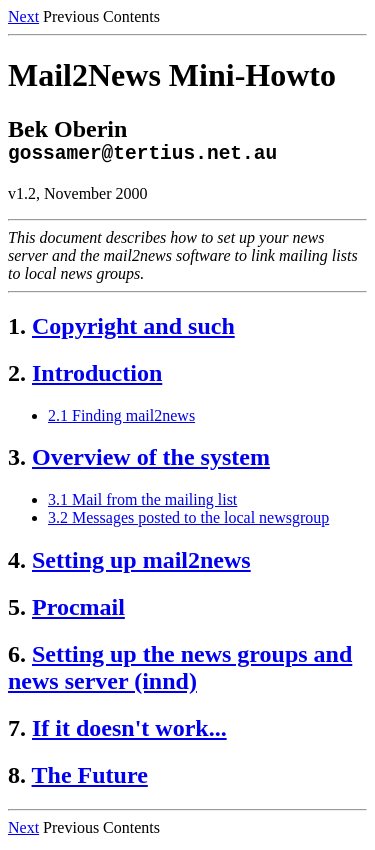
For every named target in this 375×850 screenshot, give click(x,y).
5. (17, 612)
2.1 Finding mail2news (121, 420)
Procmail (78, 612)
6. (17, 659)
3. (17, 462)
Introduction (97, 378)
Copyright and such (133, 331)
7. (17, 733)
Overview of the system (151, 462)
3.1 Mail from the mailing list (142, 504)
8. (17, 780)
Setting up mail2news (141, 565)
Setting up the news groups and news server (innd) (180, 672)
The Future (90, 780)
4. (17, 565)
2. (17, 378)
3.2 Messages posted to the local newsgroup (188, 522)
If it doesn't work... (129, 733)
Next (23, 16)
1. (17, 331)
